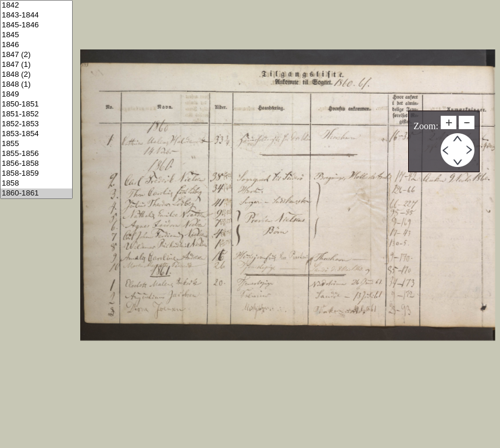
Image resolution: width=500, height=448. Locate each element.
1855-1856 (36, 154)
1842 (36, 6)
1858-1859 (36, 174)
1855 (36, 144)
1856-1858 (36, 164)
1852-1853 (36, 124)
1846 (36, 45)
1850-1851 (36, 104)
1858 (36, 184)
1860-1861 (36, 193)
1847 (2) (36, 55)
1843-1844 (36, 15)
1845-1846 (36, 25)
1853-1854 (36, 134)
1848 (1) (36, 85)
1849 (36, 95)
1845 (36, 35)
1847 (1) (36, 65)
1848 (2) (36, 75)
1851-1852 (36, 114)
